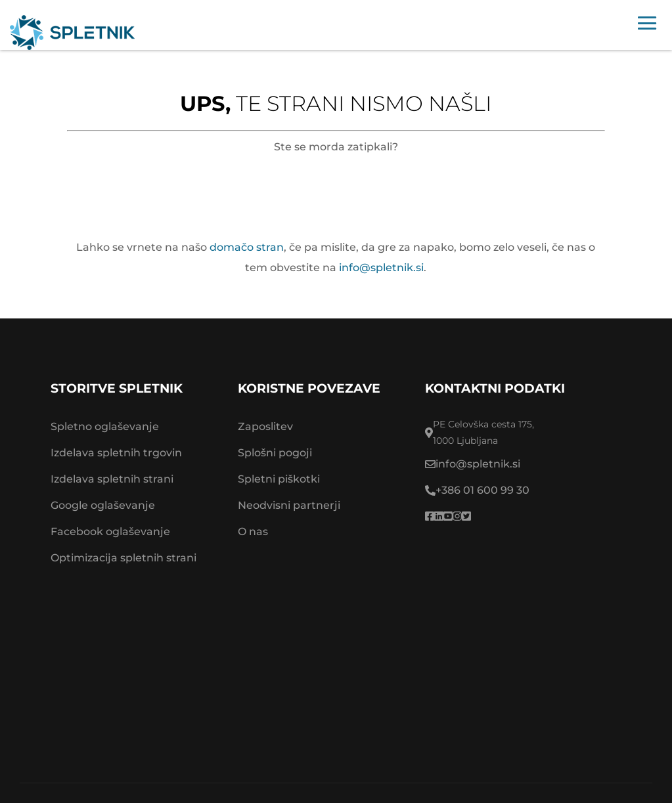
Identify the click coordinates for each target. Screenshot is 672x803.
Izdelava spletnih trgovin (116, 453)
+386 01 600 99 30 (482, 490)
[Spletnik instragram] (457, 517)
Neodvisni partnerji (289, 505)
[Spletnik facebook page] (430, 517)
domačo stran (247, 247)
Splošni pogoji (275, 453)
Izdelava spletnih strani (112, 479)
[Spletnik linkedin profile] (439, 517)
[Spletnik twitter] (466, 517)
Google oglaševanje (103, 505)
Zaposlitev (265, 426)
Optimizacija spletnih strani (123, 558)
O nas (253, 532)
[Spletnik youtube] (448, 517)
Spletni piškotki (279, 479)
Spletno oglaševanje (105, 426)
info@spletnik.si (381, 268)
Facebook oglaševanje (110, 532)
